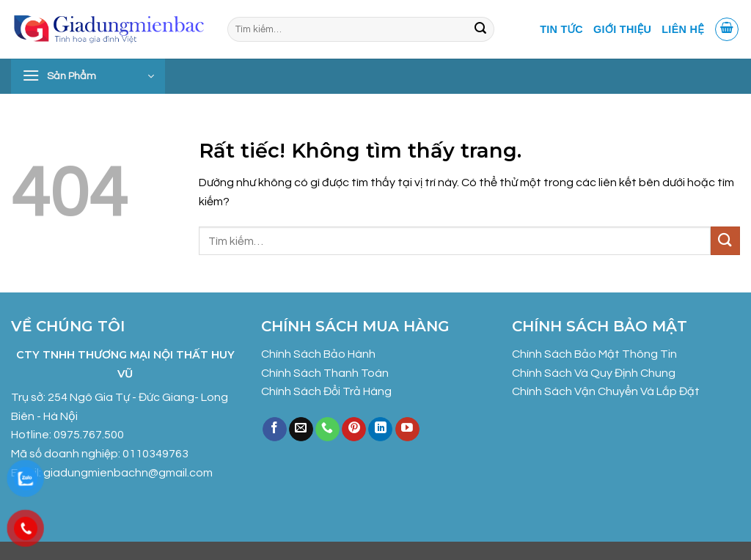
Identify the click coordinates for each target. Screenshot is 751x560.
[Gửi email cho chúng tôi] (301, 430)
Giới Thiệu (622, 29)
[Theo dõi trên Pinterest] (354, 430)
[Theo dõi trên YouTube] (407, 430)
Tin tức (561, 29)
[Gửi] (480, 29)
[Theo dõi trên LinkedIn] (380, 430)
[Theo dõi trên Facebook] (275, 430)
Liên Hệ (683, 29)
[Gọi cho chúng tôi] (327, 430)
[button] (727, 29)
